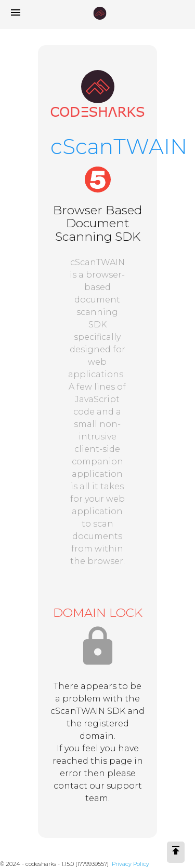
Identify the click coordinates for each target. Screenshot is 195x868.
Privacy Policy (131, 864)
